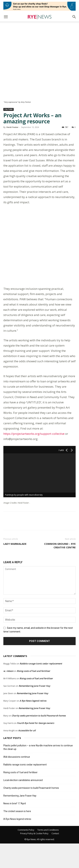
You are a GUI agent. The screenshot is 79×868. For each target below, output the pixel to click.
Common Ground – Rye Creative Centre (60, 570)
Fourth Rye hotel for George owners (36, 748)
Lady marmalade (15, 568)
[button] (6, 17)
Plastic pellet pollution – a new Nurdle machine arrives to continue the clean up (38, 772)
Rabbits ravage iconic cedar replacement (41, 688)
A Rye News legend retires (33, 725)
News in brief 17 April (15, 828)
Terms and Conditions (48, 854)
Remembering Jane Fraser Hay (34, 710)
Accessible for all (27, 755)
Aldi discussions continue (17, 781)
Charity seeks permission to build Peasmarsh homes (39, 740)
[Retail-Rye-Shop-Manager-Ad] (39, 6)
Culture (9, 78)
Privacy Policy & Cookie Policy (34, 858)
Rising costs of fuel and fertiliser (34, 695)
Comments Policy (26, 854)
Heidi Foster (12, 95)
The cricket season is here (17, 836)
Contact (55, 858)
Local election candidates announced (23, 805)
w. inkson (8, 695)
